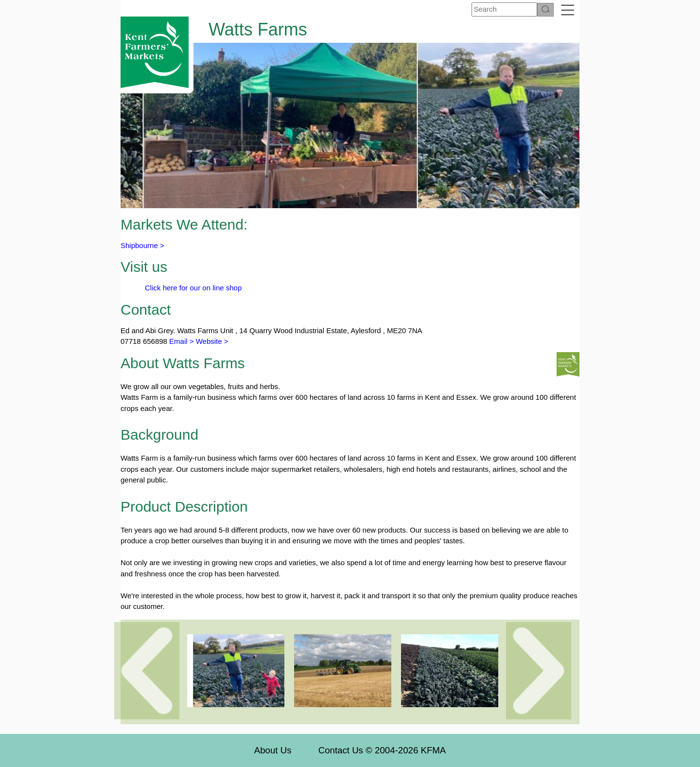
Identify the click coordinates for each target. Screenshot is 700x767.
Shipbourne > (142, 245)
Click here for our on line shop (193, 288)
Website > (212, 341)
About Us (273, 750)
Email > (181, 341)
